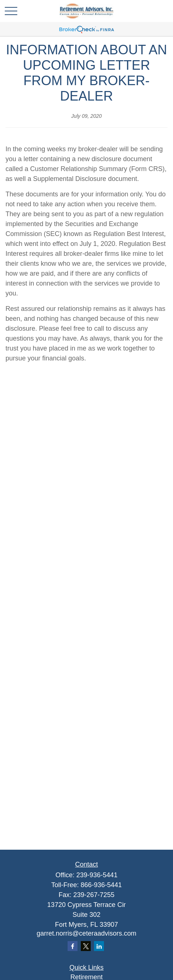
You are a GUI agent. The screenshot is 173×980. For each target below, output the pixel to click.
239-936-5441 (97, 875)
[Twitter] (86, 946)
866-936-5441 (101, 885)
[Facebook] (73, 946)
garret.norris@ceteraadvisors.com (86, 933)
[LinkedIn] (99, 946)
